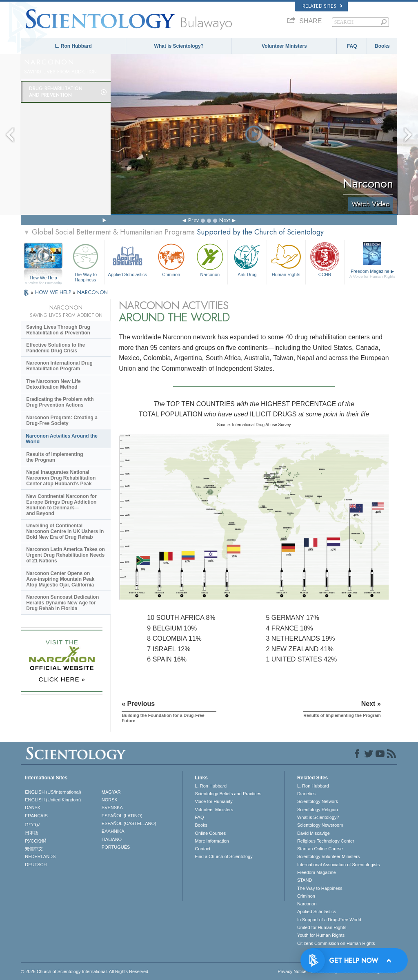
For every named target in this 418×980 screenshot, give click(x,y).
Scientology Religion (318, 810)
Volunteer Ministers (284, 46)
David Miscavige (313, 833)
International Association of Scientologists (338, 865)
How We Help (43, 278)
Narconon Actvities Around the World (62, 439)
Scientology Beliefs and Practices (228, 794)
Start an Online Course (320, 849)
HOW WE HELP (54, 292)
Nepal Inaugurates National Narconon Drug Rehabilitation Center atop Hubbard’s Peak (61, 478)
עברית (32, 824)
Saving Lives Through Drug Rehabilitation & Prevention (58, 330)
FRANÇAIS (36, 816)
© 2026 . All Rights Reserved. (85, 971)
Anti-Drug (247, 259)
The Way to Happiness (85, 261)
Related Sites (322, 6)
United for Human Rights (322, 927)
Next (225, 220)
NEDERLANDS (40, 856)
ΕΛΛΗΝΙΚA (113, 831)
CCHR (325, 259)
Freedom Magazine (372, 274)
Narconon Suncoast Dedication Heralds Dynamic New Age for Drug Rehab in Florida (62, 603)
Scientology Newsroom (320, 825)
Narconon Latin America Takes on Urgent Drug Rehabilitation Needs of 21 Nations (66, 555)
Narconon (210, 259)
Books (382, 46)
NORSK (110, 800)
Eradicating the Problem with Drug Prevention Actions (60, 402)
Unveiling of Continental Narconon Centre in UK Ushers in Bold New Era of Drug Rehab (65, 531)
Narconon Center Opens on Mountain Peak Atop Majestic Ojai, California (60, 579)
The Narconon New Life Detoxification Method (53, 384)
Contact (202, 849)
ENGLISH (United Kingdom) (53, 800)
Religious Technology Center (326, 841)
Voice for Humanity (213, 801)
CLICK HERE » (62, 679)
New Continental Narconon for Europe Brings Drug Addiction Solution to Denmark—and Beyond (61, 505)
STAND (305, 880)
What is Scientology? (179, 46)
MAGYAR (111, 792)
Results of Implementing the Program (54, 457)
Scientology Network (318, 801)
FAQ (352, 46)
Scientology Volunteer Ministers (328, 856)
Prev (193, 220)
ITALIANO (112, 839)
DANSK (33, 807)
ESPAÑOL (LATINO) (122, 816)
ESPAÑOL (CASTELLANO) (129, 823)
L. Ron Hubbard (73, 46)
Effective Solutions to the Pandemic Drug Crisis (56, 348)
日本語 (32, 833)
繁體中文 (34, 849)
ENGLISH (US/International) (53, 792)
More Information (212, 841)
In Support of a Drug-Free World (329, 920)
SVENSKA (112, 807)
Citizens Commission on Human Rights (336, 943)
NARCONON (92, 292)
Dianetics (306, 794)
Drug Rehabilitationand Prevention (56, 92)
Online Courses (210, 833)
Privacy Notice (292, 971)
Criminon (171, 259)
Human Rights (286, 259)
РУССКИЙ (36, 841)
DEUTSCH (36, 865)
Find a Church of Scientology (223, 856)
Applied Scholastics (127, 259)
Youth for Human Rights (321, 935)
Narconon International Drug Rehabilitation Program (59, 366)
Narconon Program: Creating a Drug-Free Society (62, 420)
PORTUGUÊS (116, 847)
